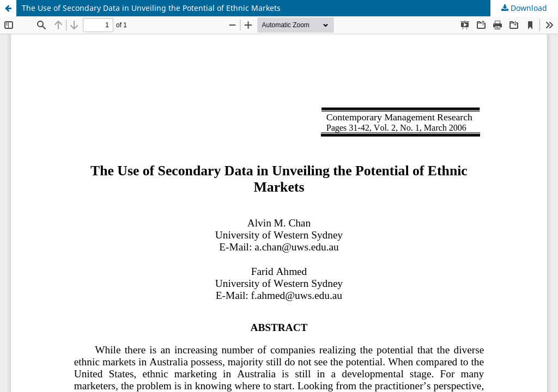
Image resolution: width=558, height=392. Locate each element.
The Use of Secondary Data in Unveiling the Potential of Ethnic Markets (151, 8)
